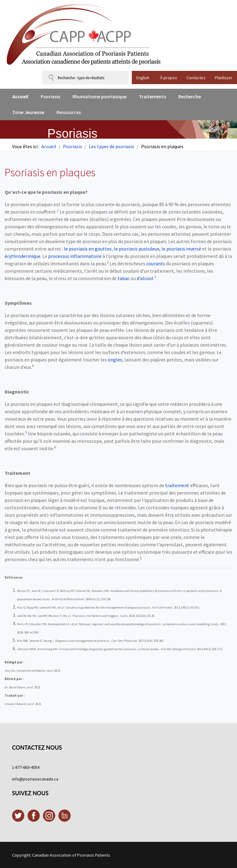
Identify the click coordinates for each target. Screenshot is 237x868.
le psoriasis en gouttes (88, 249)
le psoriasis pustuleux (137, 249)
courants (156, 263)
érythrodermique (23, 256)
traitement (177, 485)
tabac (124, 278)
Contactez (196, 78)
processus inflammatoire (75, 256)
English (143, 78)
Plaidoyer (224, 78)
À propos (169, 78)
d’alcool (145, 278)
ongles (115, 360)
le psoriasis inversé (181, 249)
